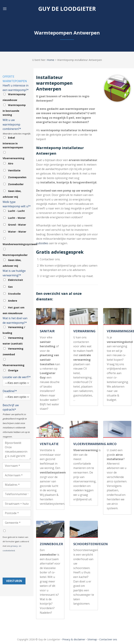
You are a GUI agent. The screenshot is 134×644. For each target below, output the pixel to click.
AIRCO (112, 444)
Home (51, 60)
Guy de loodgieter (67, 9)
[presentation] (17, 565)
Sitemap (92, 639)
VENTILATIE (49, 444)
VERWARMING (84, 331)
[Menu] (5, 9)
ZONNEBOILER (51, 544)
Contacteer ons (108, 639)
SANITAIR (47, 331)
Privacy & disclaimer (74, 639)
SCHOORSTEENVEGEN (90, 544)
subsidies (42, 243)
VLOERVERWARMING (90, 444)
